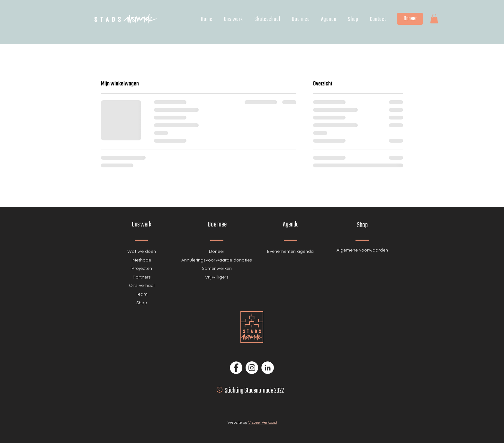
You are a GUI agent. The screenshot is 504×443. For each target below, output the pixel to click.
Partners (142, 277)
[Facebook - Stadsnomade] (236, 368)
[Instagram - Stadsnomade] (252, 368)
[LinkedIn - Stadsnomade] (268, 368)
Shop (142, 303)
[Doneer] (410, 19)
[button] (434, 19)
